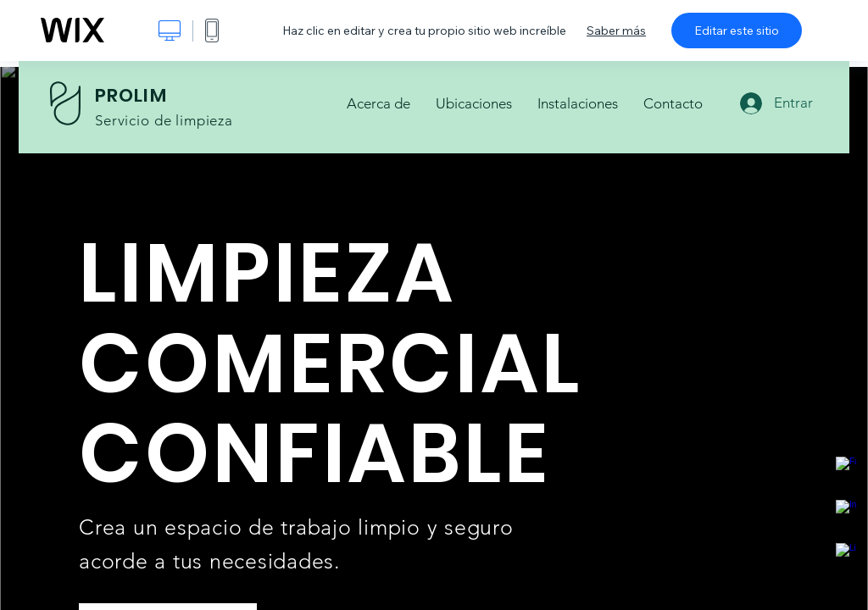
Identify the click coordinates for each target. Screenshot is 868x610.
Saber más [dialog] (616, 30)
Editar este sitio (737, 30)
